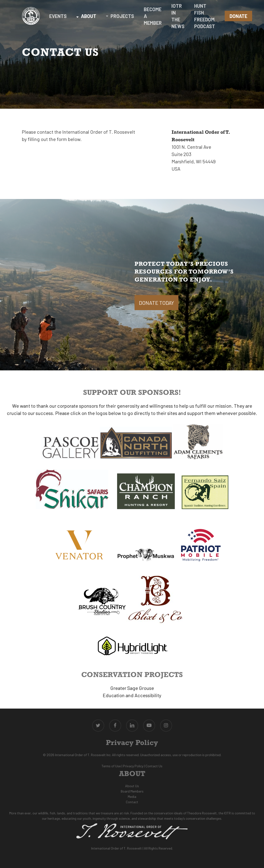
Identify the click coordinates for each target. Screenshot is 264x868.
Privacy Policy (133, 766)
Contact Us (154, 766)
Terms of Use (111, 766)
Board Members (132, 791)
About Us (132, 786)
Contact (132, 802)
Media (132, 797)
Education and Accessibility (132, 695)
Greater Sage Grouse (132, 688)
